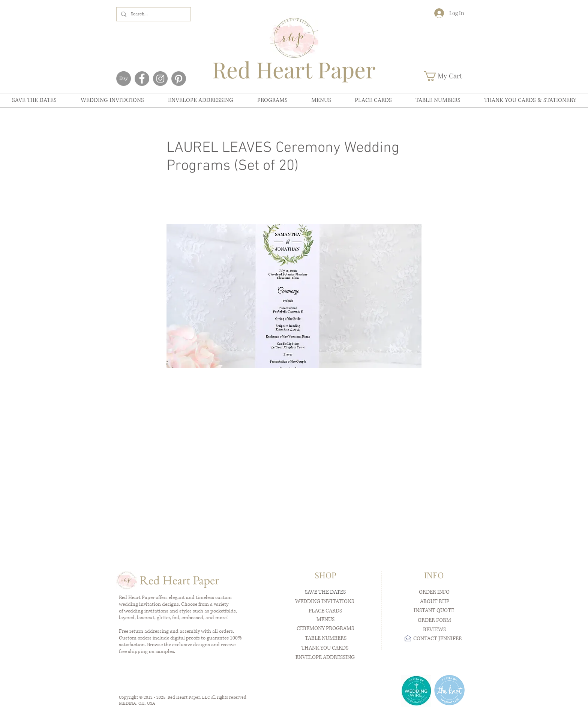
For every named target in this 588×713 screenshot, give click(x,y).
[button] (448, 76)
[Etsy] (124, 79)
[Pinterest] (179, 79)
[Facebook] (142, 79)
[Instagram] (160, 79)
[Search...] (153, 14)
